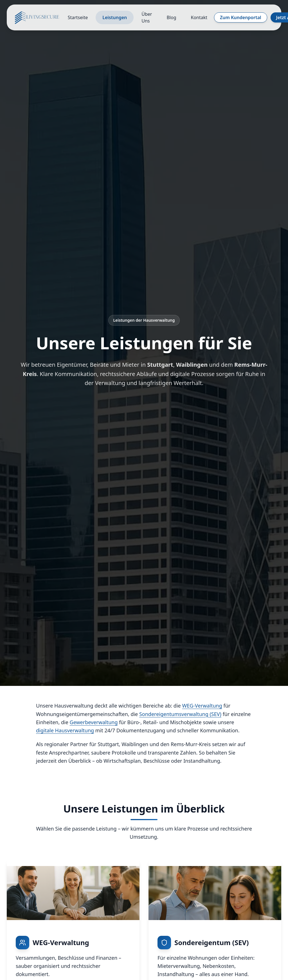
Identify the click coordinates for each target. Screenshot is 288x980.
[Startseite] (37, 17)
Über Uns (147, 17)
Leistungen (115, 17)
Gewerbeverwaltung (94, 722)
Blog (171, 17)
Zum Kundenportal (241, 17)
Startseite (78, 17)
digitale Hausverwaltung (65, 730)
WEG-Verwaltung (202, 706)
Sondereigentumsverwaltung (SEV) (180, 714)
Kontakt (199, 17)
